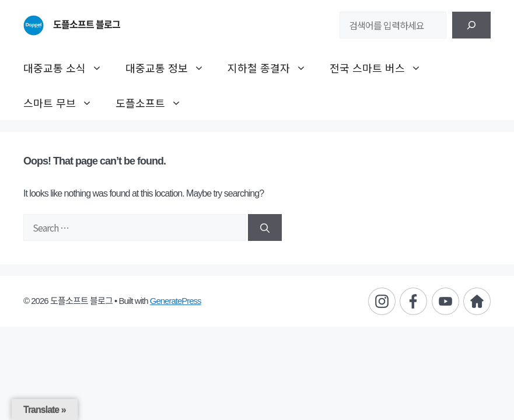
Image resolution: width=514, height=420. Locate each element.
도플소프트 (154, 103)
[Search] (265, 228)
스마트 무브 (64, 103)
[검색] (471, 25)
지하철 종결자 (273, 68)
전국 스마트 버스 (381, 68)
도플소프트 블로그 (87, 25)
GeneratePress (176, 301)
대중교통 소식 (69, 68)
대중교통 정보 (171, 68)
